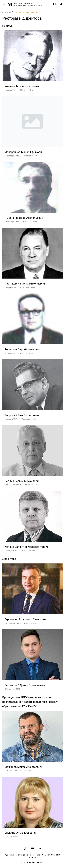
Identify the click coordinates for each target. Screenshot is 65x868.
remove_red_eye (54, 4)
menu (4, 4)
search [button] (61, 4)
